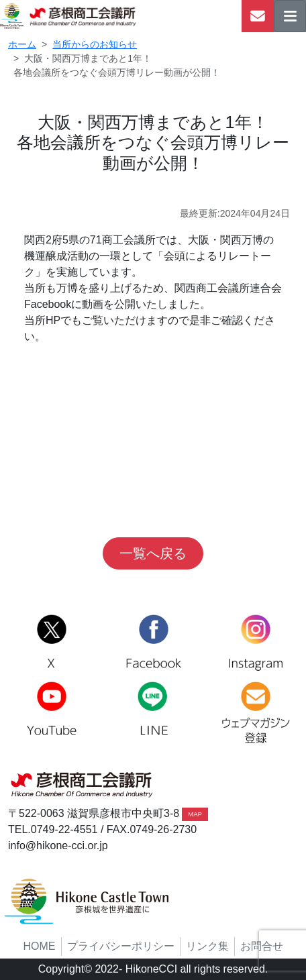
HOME (40, 946)
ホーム (22, 44)
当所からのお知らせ (95, 44)
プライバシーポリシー (121, 946)
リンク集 (207, 946)
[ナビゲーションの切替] (290, 16)
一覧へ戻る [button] (153, 553)
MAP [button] (195, 814)
